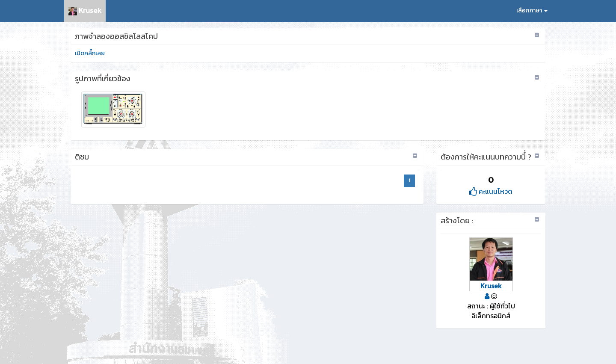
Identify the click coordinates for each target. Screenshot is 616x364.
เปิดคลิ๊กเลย (90, 53)
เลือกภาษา (532, 10)
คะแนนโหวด (491, 191)
